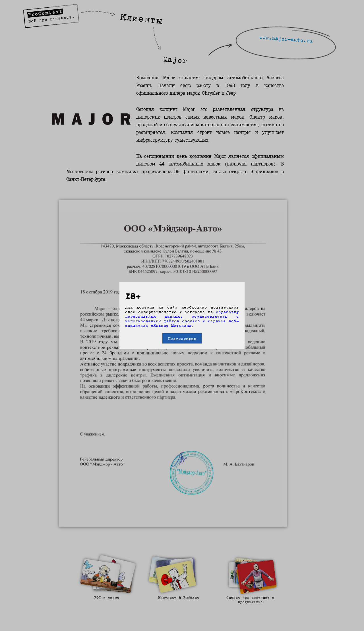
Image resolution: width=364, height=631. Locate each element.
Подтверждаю (182, 338)
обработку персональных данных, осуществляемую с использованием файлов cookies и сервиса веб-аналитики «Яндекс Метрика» (182, 318)
